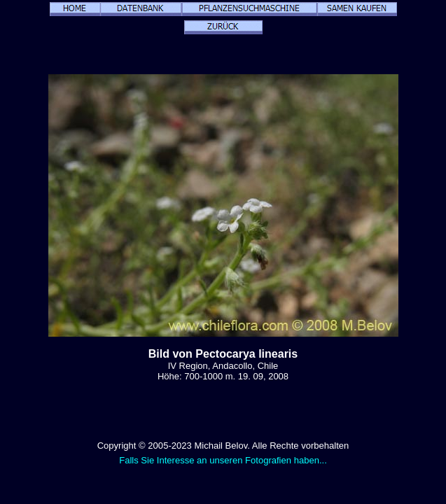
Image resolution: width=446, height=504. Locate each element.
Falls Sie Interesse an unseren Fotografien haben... (223, 460)
